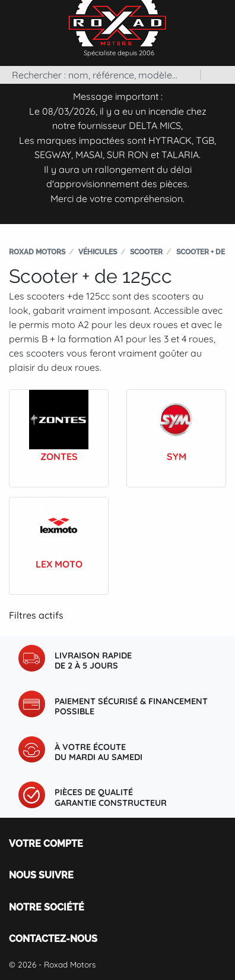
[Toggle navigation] (223, 17)
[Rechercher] (100, 75)
